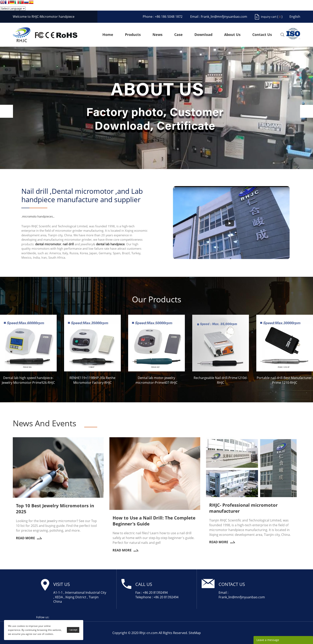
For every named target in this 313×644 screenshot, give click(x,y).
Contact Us (262, 35)
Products (133, 35)
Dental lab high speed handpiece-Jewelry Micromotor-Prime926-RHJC (28, 380)
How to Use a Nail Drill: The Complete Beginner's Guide (154, 521)
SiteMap (195, 633)
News (157, 35)
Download (203, 35)
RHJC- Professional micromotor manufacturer (243, 508)
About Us (232, 35)
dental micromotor (48, 244)
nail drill (68, 244)
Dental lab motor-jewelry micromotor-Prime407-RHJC (156, 380)
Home (108, 35)
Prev (6, 111)
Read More (29, 538)
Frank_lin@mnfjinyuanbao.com (224, 17)
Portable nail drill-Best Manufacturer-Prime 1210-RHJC (285, 380)
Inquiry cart (269, 17)
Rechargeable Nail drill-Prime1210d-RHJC (221, 380)
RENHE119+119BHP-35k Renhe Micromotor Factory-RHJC (92, 380)
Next (307, 111)
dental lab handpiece (110, 244)
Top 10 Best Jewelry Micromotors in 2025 (55, 508)
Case (178, 35)
